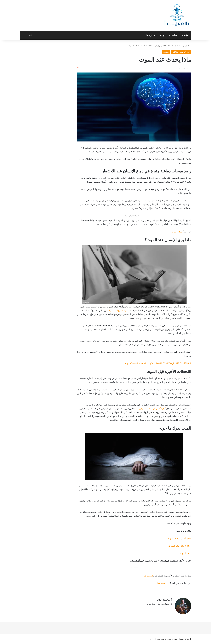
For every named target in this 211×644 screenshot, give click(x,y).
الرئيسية (185, 35)
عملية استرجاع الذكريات (118, 311)
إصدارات (177, 46)
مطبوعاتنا (151, 35)
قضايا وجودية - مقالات (156, 46)
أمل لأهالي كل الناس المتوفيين (152, 409)
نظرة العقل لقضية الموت (180, 538)
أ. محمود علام (184, 68)
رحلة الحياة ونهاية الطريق (180, 546)
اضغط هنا (148, 576)
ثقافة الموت (177, 232)
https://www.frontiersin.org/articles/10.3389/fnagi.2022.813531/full (158, 363)
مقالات (174, 35)
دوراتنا (162, 35)
